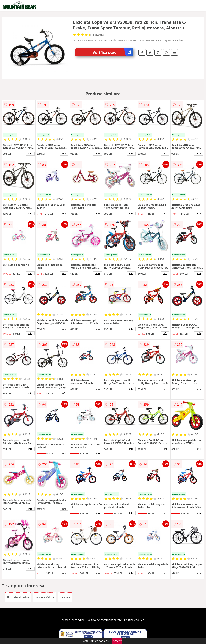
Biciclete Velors (44, 597)
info (30, 154)
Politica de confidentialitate (104, 620)
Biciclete (65, 597)
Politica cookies (134, 620)
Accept (117, 641)
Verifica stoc (113, 52)
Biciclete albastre (18, 597)
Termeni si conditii (72, 620)
